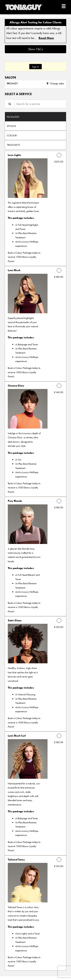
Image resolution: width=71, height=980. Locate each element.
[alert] (35, 31)
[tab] (35, 117)
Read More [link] (46, 38)
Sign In (35, 67)
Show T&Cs (35, 49)
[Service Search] (9, 104)
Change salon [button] (57, 83)
